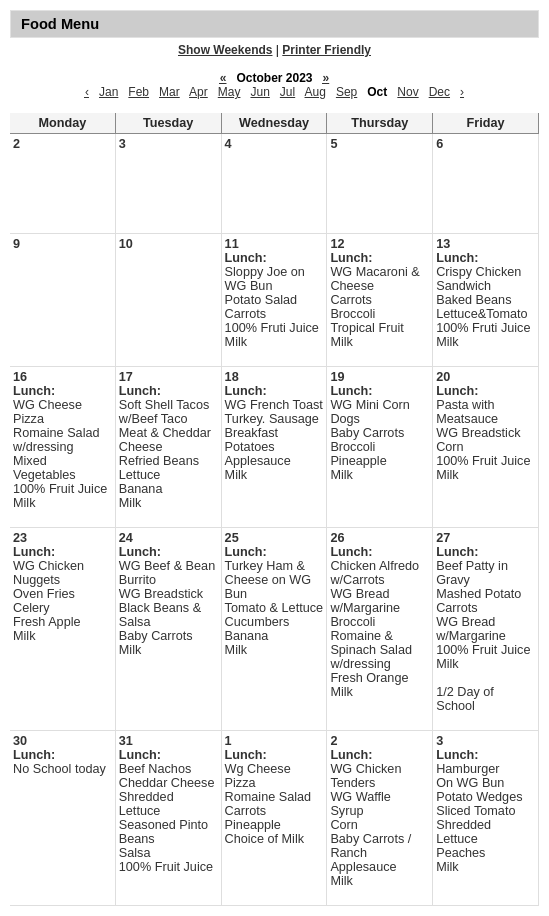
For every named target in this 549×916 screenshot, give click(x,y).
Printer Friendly (326, 50)
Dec (439, 92)
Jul (287, 92)
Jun (259, 92)
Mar (169, 92)
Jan (108, 92)
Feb (138, 92)
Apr (198, 92)
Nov (407, 92)
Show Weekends (225, 50)
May (229, 92)
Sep (346, 92)
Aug (315, 92)
